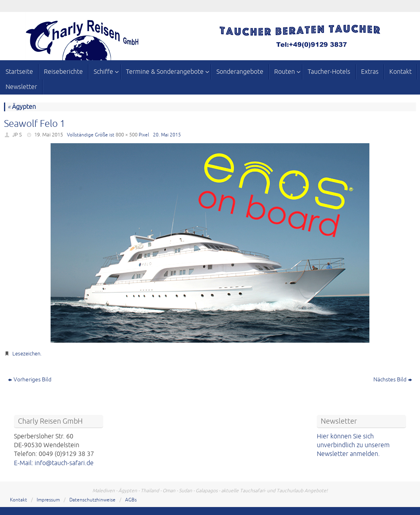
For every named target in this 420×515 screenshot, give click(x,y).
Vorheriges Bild (30, 380)
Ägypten (22, 107)
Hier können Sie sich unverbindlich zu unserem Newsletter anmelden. (353, 445)
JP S (17, 135)
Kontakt (19, 500)
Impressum (48, 500)
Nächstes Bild (393, 380)
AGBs (131, 500)
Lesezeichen (26, 354)
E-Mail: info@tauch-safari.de (54, 463)
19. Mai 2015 (49, 135)
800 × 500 (127, 135)
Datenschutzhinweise (92, 500)
